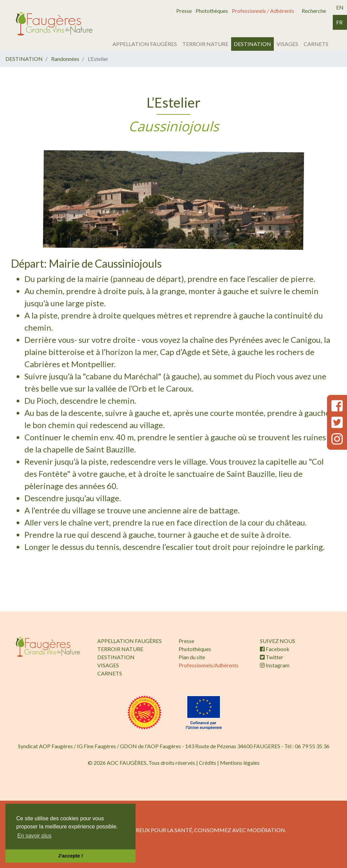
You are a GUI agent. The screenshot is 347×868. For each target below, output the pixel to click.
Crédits (208, 763)
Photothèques (212, 11)
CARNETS (316, 44)
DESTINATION (252, 44)
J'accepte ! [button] (70, 856)
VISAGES (287, 44)
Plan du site (192, 657)
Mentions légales (240, 763)
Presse (184, 11)
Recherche (314, 11)
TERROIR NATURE (205, 44)
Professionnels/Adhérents (209, 665)
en (340, 7)
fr (339, 22)
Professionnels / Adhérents (263, 11)
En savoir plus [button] (34, 836)
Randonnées (65, 59)
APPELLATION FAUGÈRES (145, 44)
